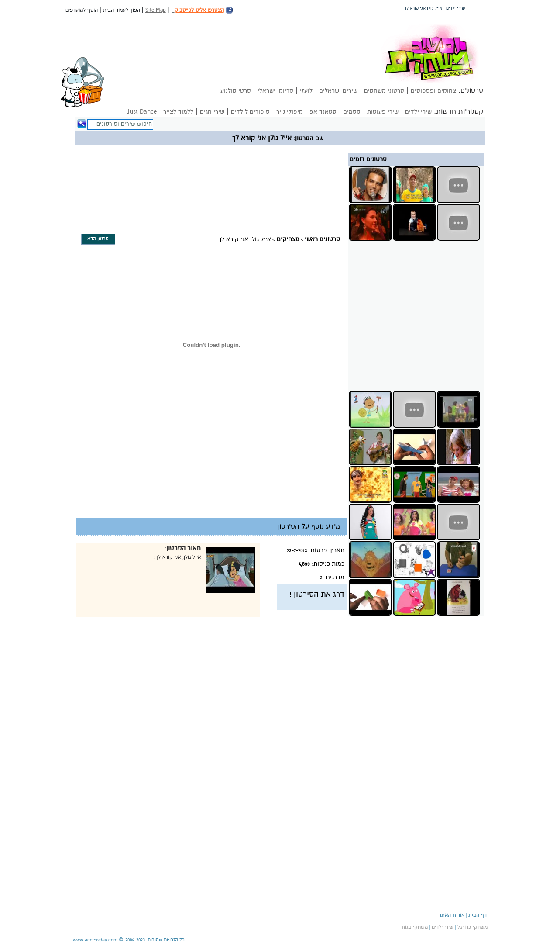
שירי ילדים (418, 112)
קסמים (352, 112)
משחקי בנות (415, 927)
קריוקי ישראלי (275, 91)
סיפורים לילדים (250, 112)
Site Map (156, 10)
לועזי (306, 91)
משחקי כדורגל (472, 927)
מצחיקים (288, 239)
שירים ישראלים (338, 91)
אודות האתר (452, 915)
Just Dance (142, 112)
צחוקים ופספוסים (433, 91)
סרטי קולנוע (236, 91)
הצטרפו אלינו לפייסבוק (199, 10)
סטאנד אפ (323, 112)
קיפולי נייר (290, 112)
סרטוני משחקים (384, 91)
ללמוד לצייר (178, 112)
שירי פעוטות (383, 112)
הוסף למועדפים (82, 10)
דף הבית (478, 915)
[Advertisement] (240, 166)
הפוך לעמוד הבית (122, 10)
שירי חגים (212, 112)
